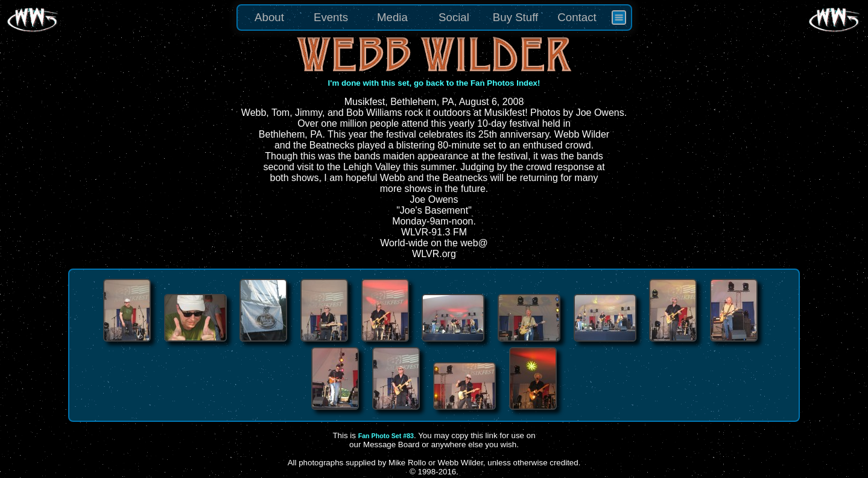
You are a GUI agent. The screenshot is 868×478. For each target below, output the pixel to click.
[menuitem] (619, 18)
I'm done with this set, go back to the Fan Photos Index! (434, 83)
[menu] (434, 18)
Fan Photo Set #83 (386, 436)
